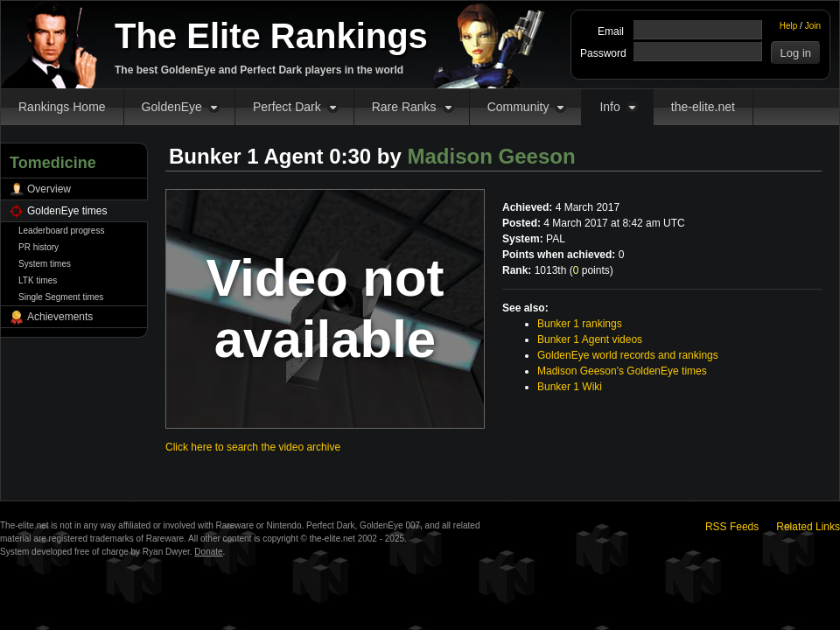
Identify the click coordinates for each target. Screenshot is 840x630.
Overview (49, 189)
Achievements (60, 317)
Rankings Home (62, 107)
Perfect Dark (287, 107)
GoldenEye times (67, 211)
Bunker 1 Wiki (570, 387)
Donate (208, 552)
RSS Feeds (732, 527)
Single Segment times (61, 297)
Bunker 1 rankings (580, 324)
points (591, 270)
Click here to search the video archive (253, 447)
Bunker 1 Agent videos (590, 339)
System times (45, 264)
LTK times (38, 280)
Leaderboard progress (61, 231)
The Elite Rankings (271, 36)
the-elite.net (703, 107)
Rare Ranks (404, 107)
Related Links (808, 527)
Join (813, 26)
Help (789, 26)
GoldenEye (172, 107)
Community (518, 107)
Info (609, 107)
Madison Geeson (492, 156)
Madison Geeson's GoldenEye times (622, 371)
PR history (38, 247)
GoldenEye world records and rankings (628, 355)
